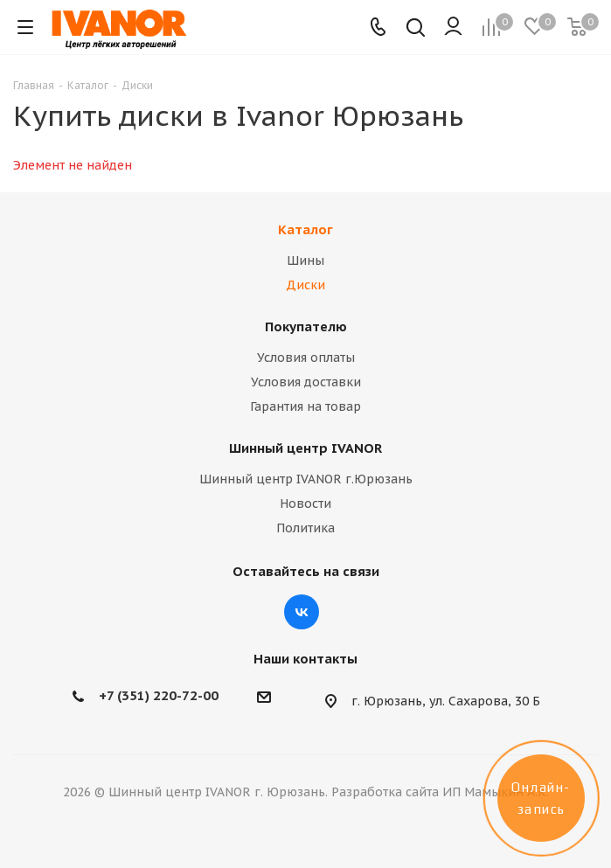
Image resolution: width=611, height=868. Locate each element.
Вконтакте (302, 612)
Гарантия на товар (305, 406)
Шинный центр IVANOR (305, 448)
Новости (305, 503)
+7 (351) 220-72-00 (159, 695)
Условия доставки (306, 382)
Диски (305, 285)
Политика (305, 528)
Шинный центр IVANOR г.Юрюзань (306, 479)
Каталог (305, 229)
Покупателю (306, 326)
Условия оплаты (306, 358)
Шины (305, 260)
